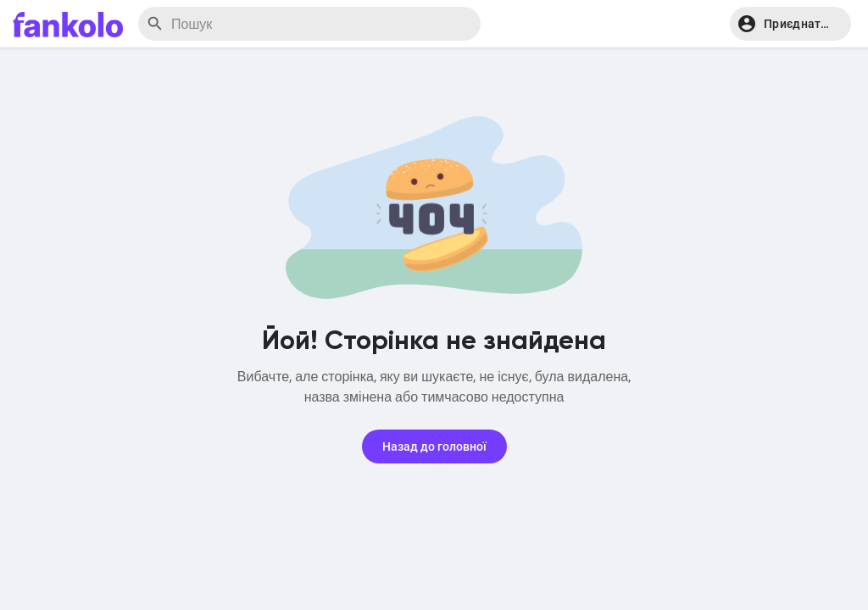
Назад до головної (434, 446)
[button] (790, 24)
